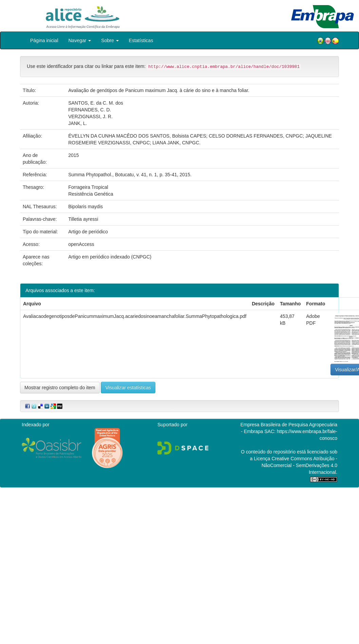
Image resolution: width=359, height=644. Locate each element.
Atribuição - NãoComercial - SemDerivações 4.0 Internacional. (299, 465)
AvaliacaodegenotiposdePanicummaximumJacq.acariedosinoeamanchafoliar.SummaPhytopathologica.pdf (135, 316)
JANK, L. (78, 123)
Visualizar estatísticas (128, 388)
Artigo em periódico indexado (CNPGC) (110, 257)
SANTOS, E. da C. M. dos (96, 103)
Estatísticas (141, 40)
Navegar (80, 40)
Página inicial (44, 40)
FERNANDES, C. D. (90, 110)
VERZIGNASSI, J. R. (90, 117)
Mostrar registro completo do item (60, 388)
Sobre (110, 40)
